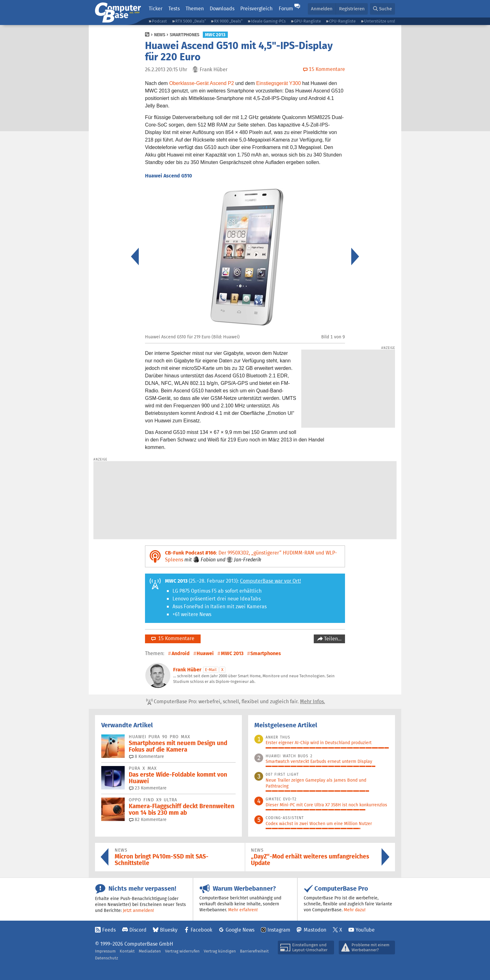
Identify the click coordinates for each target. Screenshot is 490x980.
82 (148, 819)
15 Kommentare (173, 638)
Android (181, 653)
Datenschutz (107, 958)
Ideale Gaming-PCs (268, 21)
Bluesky (169, 930)
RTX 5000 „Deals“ (191, 21)
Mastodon (315, 930)
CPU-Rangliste (342, 21)
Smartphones (185, 35)
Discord (138, 930)
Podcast (159, 21)
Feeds (109, 930)
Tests (174, 9)
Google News (240, 930)
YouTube (365, 930)
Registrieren (352, 9)
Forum (286, 9)
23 (148, 788)
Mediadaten (150, 951)
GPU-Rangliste (307, 21)
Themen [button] (195, 9)
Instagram (279, 930)
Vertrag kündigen (220, 951)
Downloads (222, 9)
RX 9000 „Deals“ (228, 21)
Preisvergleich (256, 9)
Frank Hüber (187, 670)
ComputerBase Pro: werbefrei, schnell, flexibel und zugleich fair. (236, 702)
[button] (382, 9)
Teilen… (332, 639)
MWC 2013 (215, 35)
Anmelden (322, 9)
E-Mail (211, 670)
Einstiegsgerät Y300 (279, 83)
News (160, 35)
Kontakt (127, 951)
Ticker (156, 9)
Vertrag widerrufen (182, 951)
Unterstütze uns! (380, 21)
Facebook (201, 930)
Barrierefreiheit (254, 951)
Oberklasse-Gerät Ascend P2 (201, 83)
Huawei (205, 653)
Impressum (105, 951)
